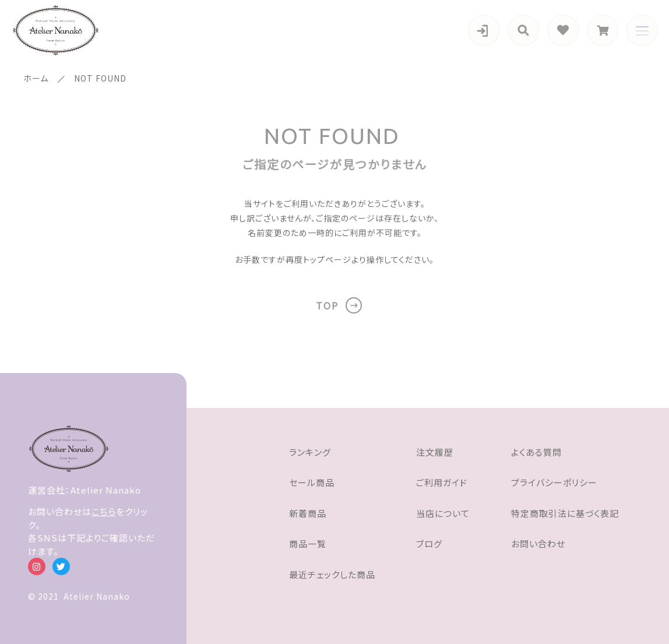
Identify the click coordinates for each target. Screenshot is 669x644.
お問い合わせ (538, 543)
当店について (443, 513)
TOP (327, 305)
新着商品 (308, 513)
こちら (104, 511)
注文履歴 (435, 452)
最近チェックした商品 (332, 574)
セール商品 (312, 482)
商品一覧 (308, 543)
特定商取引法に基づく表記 (565, 513)
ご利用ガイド (442, 482)
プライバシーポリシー (554, 482)
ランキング (310, 452)
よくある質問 (536, 452)
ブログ (429, 543)
